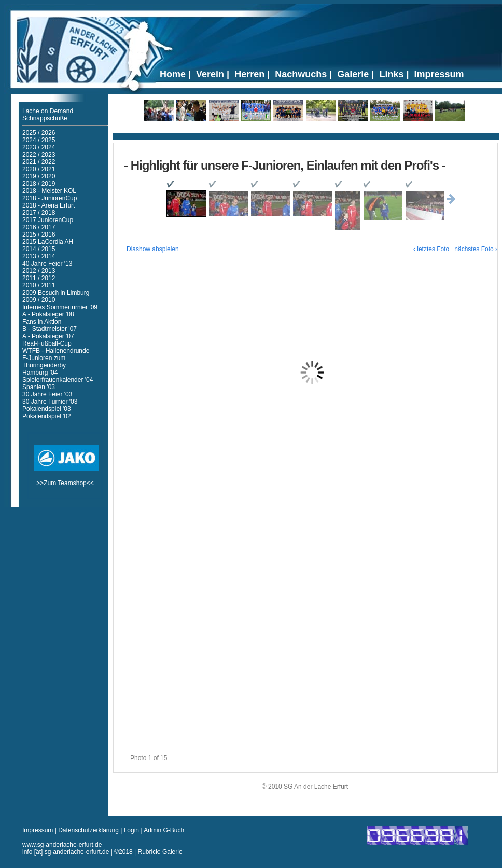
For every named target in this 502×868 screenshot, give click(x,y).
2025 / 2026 (39, 133)
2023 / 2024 (39, 147)
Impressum (39, 830)
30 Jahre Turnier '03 (50, 402)
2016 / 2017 (39, 227)
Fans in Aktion (42, 322)
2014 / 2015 (39, 249)
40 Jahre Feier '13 (47, 264)
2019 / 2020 (39, 176)
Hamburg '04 (40, 373)
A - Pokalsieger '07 (48, 336)
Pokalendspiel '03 (47, 409)
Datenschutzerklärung (89, 830)
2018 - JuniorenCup (50, 198)
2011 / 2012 (39, 278)
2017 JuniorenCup (48, 220)
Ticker (306, 133)
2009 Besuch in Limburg (56, 293)
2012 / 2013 (39, 271)
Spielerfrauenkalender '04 (58, 380)
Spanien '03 (39, 387)
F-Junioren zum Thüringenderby (44, 362)
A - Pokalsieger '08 (48, 314)
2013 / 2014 (39, 256)
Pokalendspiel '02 (47, 416)
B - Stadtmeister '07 (50, 329)
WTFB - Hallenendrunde (56, 351)
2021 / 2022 (39, 162)
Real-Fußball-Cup (47, 343)
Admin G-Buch (164, 830)
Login (131, 830)
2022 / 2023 (39, 155)
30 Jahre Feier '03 (47, 394)
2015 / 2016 (39, 235)
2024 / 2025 (39, 140)
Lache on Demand (48, 111)
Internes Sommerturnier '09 (60, 307)
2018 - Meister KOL (49, 191)
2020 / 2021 (39, 169)
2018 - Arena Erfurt (48, 205)
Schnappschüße (45, 118)
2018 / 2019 (39, 184)
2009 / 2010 (39, 300)
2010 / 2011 (39, 285)
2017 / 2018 (39, 213)
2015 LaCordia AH (48, 242)
